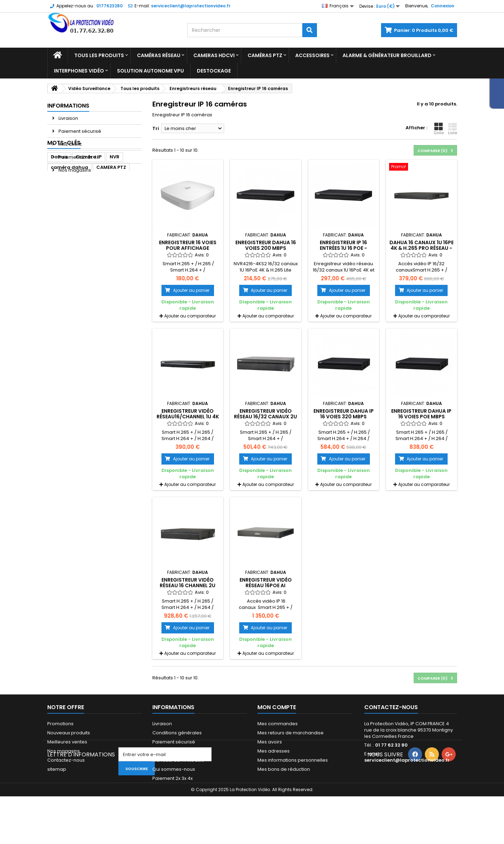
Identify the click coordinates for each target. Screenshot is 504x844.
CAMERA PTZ (111, 213)
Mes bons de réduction (284, 769)
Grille (439, 129)
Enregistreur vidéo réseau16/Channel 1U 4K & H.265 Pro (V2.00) (188, 417)
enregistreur (66, 223)
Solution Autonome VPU (150, 71)
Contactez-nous (66, 760)
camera (99, 223)
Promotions (60, 724)
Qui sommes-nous (174, 769)
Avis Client (70, 144)
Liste (453, 129)
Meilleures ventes (67, 742)
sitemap (57, 769)
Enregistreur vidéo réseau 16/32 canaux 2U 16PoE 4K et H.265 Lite (265, 417)
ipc (121, 223)
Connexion (443, 6)
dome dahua (67, 234)
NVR (115, 202)
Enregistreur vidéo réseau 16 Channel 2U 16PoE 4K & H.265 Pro (188, 586)
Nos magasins (74, 170)
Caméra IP (89, 202)
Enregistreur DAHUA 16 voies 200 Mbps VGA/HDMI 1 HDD (266, 248)
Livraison (68, 118)
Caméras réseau (159, 55)
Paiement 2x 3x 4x (78, 157)
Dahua (59, 202)
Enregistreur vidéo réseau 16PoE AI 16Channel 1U (266, 586)
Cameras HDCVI (214, 55)
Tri (156, 128)
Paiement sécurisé (79, 131)
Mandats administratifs (178, 760)
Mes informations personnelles (293, 760)
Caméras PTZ (265, 55)
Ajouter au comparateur (190, 316)
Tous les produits (99, 55)
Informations (68, 106)
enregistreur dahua (75, 244)
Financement (167, 751)
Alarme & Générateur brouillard (387, 55)
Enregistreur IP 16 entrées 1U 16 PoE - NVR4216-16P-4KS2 (344, 248)
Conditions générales (177, 733)
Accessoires (312, 55)
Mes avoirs (270, 742)
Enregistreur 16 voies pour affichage (188, 245)
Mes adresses (274, 751)
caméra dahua (70, 213)
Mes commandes (278, 724)
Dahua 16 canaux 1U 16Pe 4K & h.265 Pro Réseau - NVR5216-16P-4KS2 (422, 248)
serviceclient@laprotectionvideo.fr (407, 760)
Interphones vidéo (79, 71)
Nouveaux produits (69, 733)
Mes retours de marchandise (291, 733)
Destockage (214, 71)
